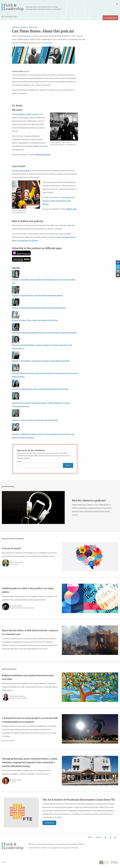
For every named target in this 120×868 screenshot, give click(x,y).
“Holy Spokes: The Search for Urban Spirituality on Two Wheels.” (59, 201)
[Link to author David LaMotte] (6, 607)
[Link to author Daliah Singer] (6, 781)
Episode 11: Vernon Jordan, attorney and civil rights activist (35, 420)
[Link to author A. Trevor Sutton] (6, 563)
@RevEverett (72, 209)
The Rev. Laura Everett (21, 170)
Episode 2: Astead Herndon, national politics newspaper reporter (37, 295)
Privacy (4, 862)
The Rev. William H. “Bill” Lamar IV (25, 114)
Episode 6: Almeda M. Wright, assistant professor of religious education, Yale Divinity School (42, 344)
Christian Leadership (20, 27)
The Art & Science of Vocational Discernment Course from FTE (79, 799)
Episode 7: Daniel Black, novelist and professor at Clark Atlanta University (41, 361)
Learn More (49, 823)
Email (19, 461)
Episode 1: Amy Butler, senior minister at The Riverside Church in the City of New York (44, 278)
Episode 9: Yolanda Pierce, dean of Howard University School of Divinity (40, 389)
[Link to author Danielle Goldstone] (6, 697)
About (90, 837)
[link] (33, 507)
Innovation (33, 27)
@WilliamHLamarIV (43, 154)
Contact (99, 837)
